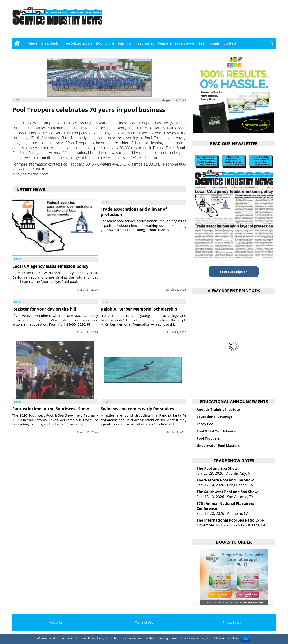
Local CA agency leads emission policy (50, 266)
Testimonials (209, 43)
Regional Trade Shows (176, 43)
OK (246, 639)
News (33, 43)
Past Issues (145, 43)
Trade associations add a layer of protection (134, 212)
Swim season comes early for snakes (137, 409)
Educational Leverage (215, 417)
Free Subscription (77, 43)
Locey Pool (206, 424)
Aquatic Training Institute (218, 409)
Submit (124, 43)
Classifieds (50, 43)
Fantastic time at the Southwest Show (51, 409)
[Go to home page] (17, 43)
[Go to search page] (272, 43)
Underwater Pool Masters (218, 445)
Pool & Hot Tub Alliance (216, 431)
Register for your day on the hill (44, 309)
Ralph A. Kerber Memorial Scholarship (139, 309)
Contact (230, 43)
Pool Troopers (208, 438)
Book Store (105, 43)
